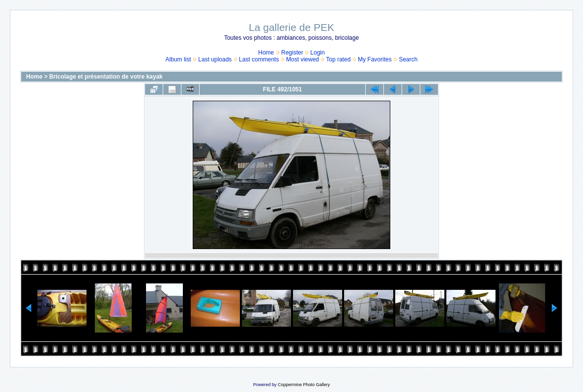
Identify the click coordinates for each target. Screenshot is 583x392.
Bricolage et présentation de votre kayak (106, 77)
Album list (178, 59)
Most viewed (303, 59)
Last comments (259, 59)
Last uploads (215, 59)
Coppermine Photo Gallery (304, 385)
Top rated (338, 59)
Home (266, 53)
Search (408, 59)
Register (292, 53)
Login (317, 53)
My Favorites (375, 59)
